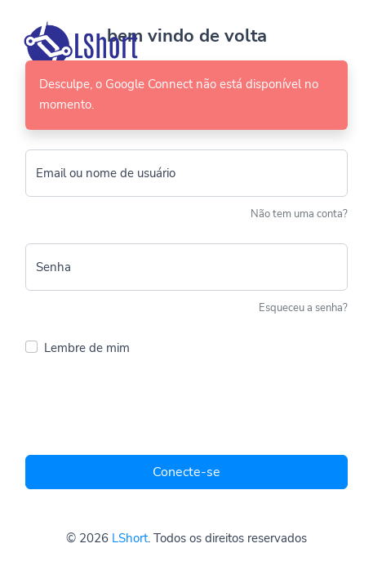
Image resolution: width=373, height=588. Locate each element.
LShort (130, 538)
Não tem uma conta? (299, 214)
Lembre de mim (87, 348)
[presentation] (149, 410)
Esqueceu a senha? (303, 308)
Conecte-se (186, 472)
